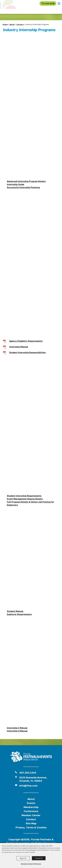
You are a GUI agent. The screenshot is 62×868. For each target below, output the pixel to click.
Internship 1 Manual (17, 728)
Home (5, 24)
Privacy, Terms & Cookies (31, 827)
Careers (20, 24)
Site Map (31, 823)
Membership (31, 807)
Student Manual (15, 611)
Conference (31, 811)
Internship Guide (15, 184)
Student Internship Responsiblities (27, 352)
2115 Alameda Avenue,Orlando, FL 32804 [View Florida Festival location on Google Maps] (33, 779)
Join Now (48, 3)
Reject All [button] (23, 858)
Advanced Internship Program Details (26, 181)
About (12, 24)
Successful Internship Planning (23, 187)
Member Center (31, 815)
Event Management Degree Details (25, 499)
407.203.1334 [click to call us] (28, 773)
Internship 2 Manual (17, 731)
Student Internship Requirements (24, 496)
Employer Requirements (19, 614)
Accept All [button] (39, 858)
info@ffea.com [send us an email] (28, 786)
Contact (31, 819)
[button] (59, 3)
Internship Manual (19, 347)
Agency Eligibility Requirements (26, 341)
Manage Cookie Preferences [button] (31, 864)
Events (31, 803)
